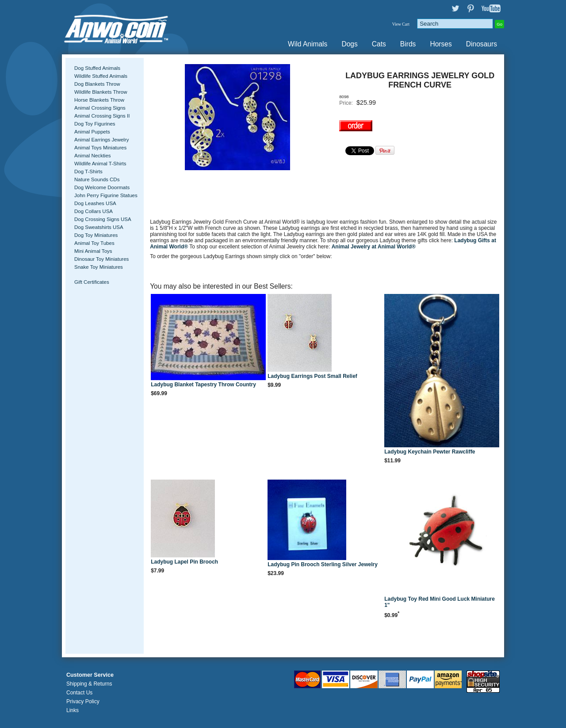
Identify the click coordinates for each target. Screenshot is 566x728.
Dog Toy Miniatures (96, 235)
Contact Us (79, 693)
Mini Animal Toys (93, 251)
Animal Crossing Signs (100, 108)
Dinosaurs (482, 44)
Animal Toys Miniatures (100, 148)
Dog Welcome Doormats (102, 187)
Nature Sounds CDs (97, 179)
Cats (379, 44)
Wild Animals (308, 44)
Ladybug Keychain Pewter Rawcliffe (430, 452)
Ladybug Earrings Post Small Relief (312, 376)
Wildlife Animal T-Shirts (100, 164)
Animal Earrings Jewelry (102, 140)
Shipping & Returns (89, 684)
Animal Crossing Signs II (102, 116)
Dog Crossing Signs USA (103, 219)
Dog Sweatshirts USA (99, 227)
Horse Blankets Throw (99, 100)
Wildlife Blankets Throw (101, 92)
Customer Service (90, 675)
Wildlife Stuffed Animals (101, 76)
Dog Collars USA (94, 211)
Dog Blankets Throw (97, 84)
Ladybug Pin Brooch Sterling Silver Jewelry (323, 564)
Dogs (349, 44)
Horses (441, 44)
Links (73, 710)
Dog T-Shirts (88, 172)
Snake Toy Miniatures (99, 267)
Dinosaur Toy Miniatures (101, 259)
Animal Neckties (93, 156)
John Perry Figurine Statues (106, 195)
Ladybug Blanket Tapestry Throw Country (203, 385)
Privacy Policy (83, 701)
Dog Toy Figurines (95, 124)
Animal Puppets (92, 132)
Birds (408, 44)
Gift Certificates (92, 282)
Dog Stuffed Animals (97, 68)
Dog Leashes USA (95, 203)
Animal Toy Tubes (94, 243)
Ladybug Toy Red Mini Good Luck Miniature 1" (440, 602)
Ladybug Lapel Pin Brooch (184, 562)
